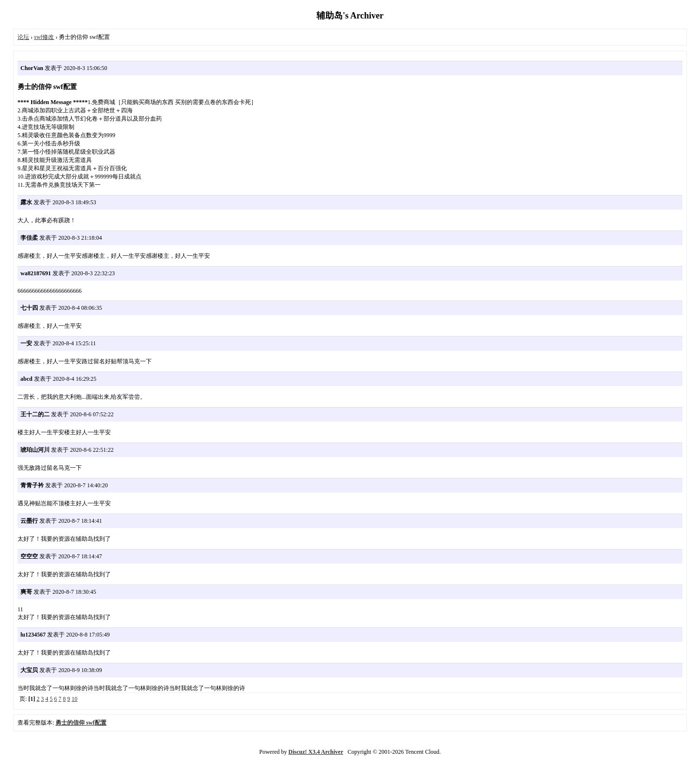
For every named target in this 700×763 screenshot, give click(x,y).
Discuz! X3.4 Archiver (316, 752)
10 (74, 699)
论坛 (23, 37)
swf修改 (44, 37)
